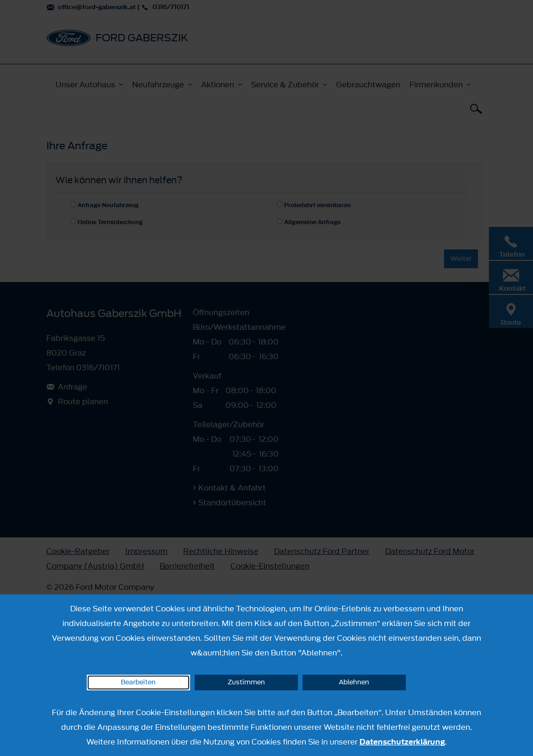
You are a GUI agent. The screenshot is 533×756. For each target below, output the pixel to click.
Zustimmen (246, 682)
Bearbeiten (138, 682)
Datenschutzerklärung (402, 742)
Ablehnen (354, 682)
